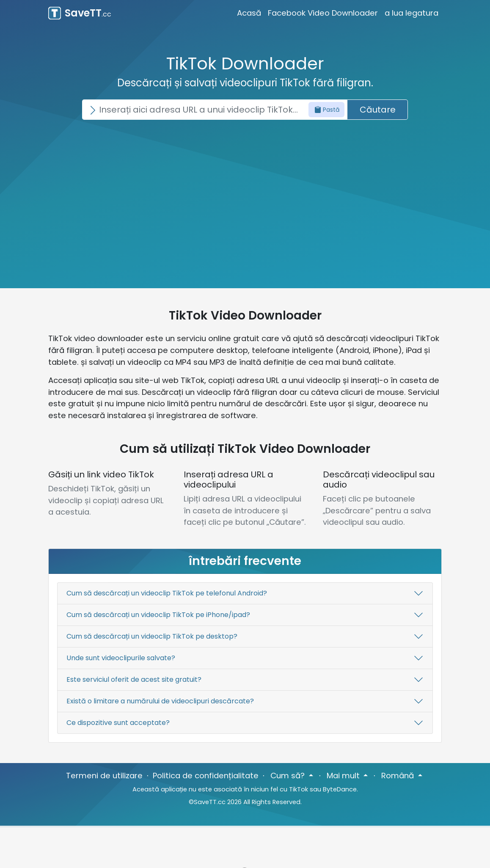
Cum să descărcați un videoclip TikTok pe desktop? (152, 636)
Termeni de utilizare (104, 776)
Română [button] (399, 776)
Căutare (378, 110)
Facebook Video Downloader (323, 13)
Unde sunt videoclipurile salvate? (121, 658)
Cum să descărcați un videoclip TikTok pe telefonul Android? (167, 593)
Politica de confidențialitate (206, 776)
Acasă (249, 13)
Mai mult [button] (344, 776)
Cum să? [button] (289, 776)
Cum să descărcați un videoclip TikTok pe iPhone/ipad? (158, 615)
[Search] (215, 110)
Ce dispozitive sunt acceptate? (118, 723)
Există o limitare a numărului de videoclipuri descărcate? (160, 701)
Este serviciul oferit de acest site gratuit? (134, 679)
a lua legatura (412, 13)
